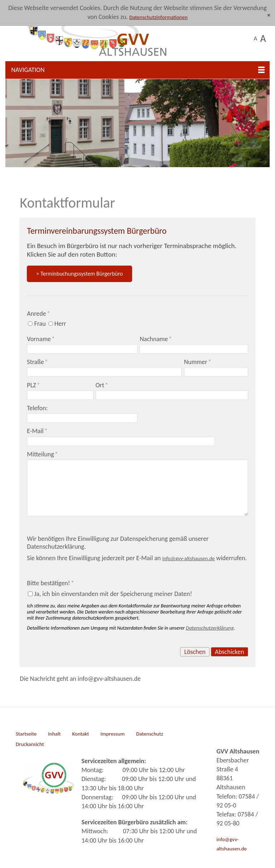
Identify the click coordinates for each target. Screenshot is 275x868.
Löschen (195, 652)
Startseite (26, 734)
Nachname (156, 339)
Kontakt (80, 734)
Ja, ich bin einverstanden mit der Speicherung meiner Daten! (113, 594)
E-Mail (37, 431)
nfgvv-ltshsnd (189, 558)
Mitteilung (42, 454)
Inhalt (54, 734)
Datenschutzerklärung (210, 628)
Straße (37, 362)
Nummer (198, 362)
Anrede (38, 314)
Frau (40, 324)
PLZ (33, 385)
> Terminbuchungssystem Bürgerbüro (79, 274)
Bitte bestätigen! (50, 583)
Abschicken (230, 652)
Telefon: (37, 408)
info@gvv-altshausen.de (231, 844)
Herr (60, 324)
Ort (102, 385)
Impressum (112, 734)
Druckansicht (30, 744)
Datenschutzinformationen (158, 17)
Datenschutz (149, 734)
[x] (269, 15)
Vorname (41, 339)
